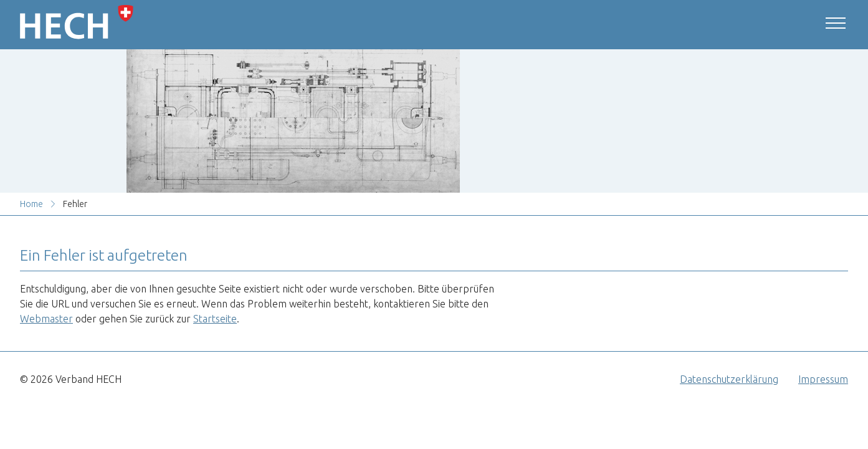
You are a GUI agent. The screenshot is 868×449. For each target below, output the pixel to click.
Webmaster (46, 319)
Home (31, 204)
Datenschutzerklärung (729, 379)
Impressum (823, 379)
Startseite (215, 319)
